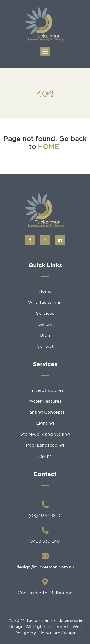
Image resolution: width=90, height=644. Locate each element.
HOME (48, 147)
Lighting (45, 423)
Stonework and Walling (45, 434)
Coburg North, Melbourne (45, 593)
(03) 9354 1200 (45, 515)
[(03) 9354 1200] (45, 505)
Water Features (45, 401)
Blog (45, 335)
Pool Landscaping (45, 445)
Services (45, 313)
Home (45, 291)
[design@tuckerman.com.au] (45, 556)
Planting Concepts (45, 412)
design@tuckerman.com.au (45, 567)
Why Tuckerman (45, 302)
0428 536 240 (45, 541)
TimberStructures (45, 390)
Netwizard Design (57, 633)
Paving (45, 456)
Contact (45, 346)
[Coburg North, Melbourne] (45, 582)
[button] (45, 51)
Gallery (45, 324)
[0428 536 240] (45, 530)
